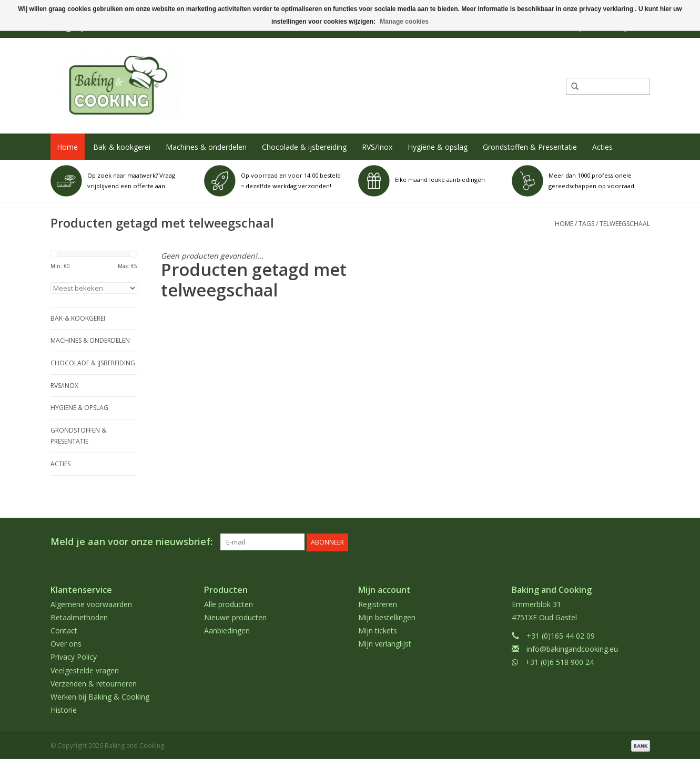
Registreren (378, 603)
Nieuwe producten (235, 617)
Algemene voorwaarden (91, 603)
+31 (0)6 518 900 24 (560, 661)
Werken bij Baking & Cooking (100, 696)
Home (67, 147)
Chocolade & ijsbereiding (304, 147)
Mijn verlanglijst (385, 643)
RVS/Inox (377, 147)
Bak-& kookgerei (122, 147)
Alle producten (229, 603)
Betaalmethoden (79, 617)
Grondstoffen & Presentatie (530, 147)
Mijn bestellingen (387, 617)
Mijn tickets (378, 630)
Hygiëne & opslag (438, 147)
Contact (64, 630)
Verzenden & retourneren (94, 683)
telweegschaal (625, 224)
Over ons (66, 643)
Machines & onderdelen (206, 147)
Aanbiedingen (227, 630)
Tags (586, 224)
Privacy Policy (74, 656)
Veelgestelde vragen (85, 669)
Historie (64, 709)
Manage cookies (404, 22)
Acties (602, 147)
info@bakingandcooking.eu (572, 648)
